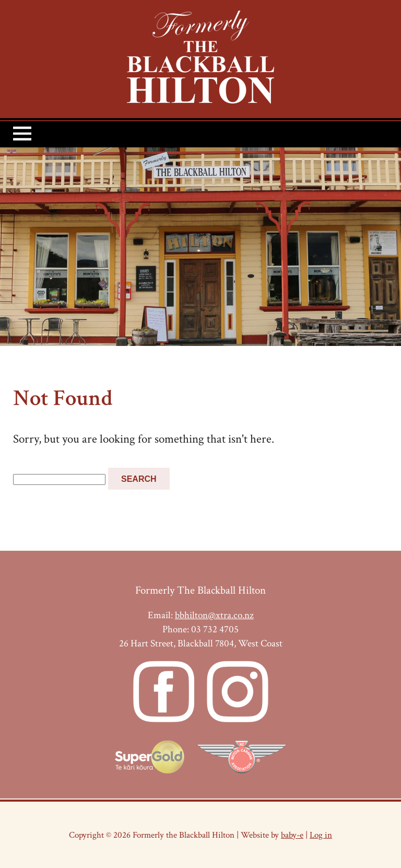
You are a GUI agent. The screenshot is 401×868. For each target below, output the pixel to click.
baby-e (292, 835)
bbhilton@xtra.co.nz (214, 615)
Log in (321, 835)
